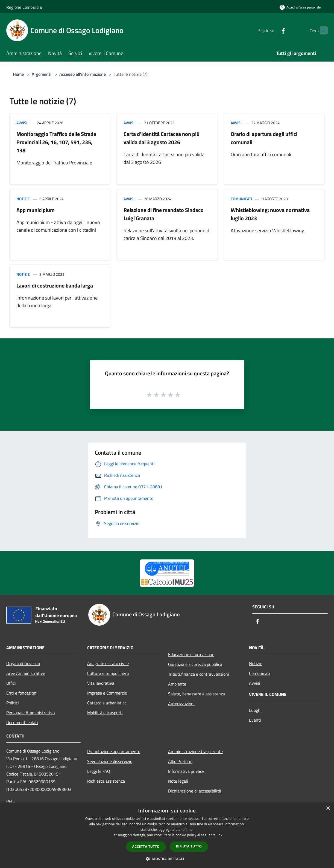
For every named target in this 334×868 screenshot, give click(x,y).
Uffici (11, 683)
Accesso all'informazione (83, 74)
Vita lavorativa (101, 683)
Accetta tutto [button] (146, 847)
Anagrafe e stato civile (108, 663)
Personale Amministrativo (30, 713)
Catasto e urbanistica (107, 703)
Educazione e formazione (191, 654)
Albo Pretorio (180, 761)
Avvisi (22, 123)
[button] (167, 859)
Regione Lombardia (24, 7)
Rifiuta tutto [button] (189, 846)
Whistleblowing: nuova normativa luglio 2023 (270, 214)
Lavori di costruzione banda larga (55, 285)
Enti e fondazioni (22, 693)
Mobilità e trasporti (105, 713)
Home (18, 74)
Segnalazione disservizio (110, 761)
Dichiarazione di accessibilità (195, 791)
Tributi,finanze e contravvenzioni (199, 674)
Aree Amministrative (26, 673)
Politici (13, 703)
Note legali (178, 781)
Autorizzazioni (181, 704)
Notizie (23, 199)
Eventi (255, 720)
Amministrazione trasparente (195, 751)
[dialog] (167, 835)
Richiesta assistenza (106, 781)
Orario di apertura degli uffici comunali (264, 138)
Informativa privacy (186, 771)
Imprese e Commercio (107, 693)
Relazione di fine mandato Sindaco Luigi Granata (164, 214)
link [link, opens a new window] (220, 835)
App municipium (36, 210)
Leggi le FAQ (99, 771)
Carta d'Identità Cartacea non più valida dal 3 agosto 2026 (162, 138)
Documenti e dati (22, 722)
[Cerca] (321, 30)
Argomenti (42, 74)
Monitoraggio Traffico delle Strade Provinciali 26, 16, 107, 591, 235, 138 (56, 142)
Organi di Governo (23, 663)
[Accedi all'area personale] (300, 7)
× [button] (328, 809)
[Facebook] (273, 30)
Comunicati (241, 199)
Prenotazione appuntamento (114, 751)
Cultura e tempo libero (108, 673)
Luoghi (255, 710)
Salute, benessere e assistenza (197, 694)
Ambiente (177, 684)
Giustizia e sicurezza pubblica (195, 664)
